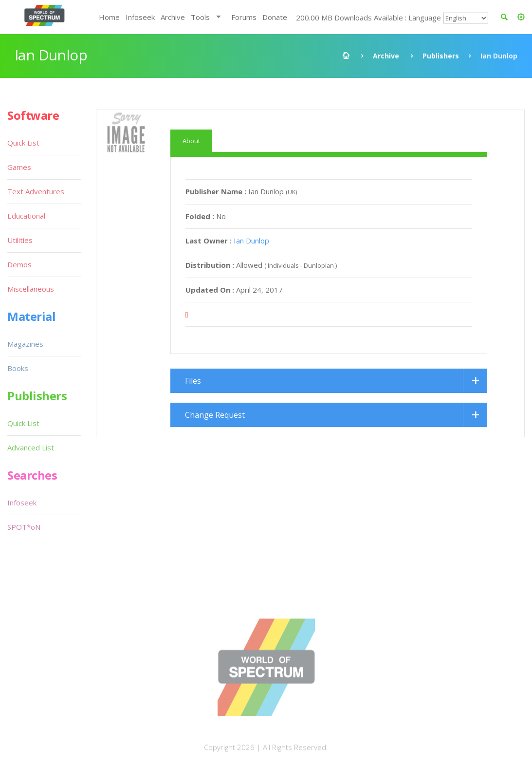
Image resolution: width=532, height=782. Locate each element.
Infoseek (140, 17)
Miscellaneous (31, 289)
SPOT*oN (24, 527)
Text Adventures (36, 191)
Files (193, 381)
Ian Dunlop (251, 241)
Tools (200, 17)
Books (18, 368)
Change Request (215, 415)
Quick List (23, 143)
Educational (26, 216)
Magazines (25, 344)
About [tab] (191, 141)
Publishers (441, 56)
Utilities (20, 240)
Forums (244, 17)
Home (109, 17)
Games (19, 167)
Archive (173, 17)
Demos (19, 264)
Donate (275, 17)
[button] (521, 17)
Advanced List (31, 447)
